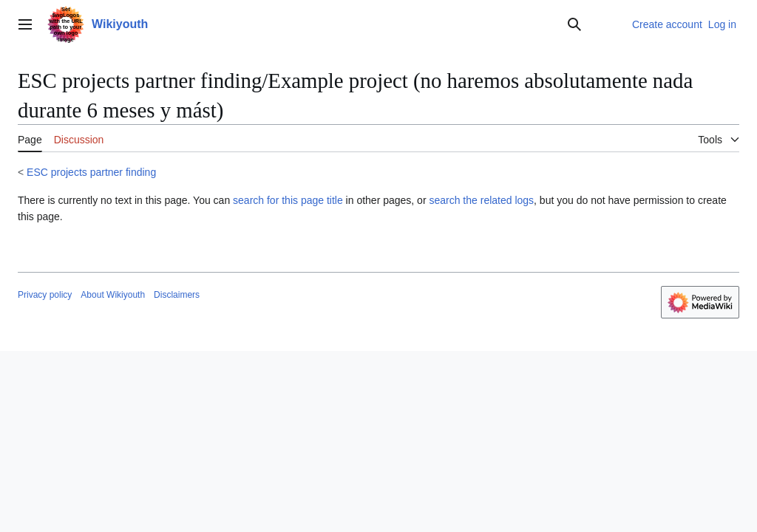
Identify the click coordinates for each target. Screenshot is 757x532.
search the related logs (481, 200)
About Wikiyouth (113, 295)
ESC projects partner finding (91, 172)
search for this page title (288, 200)
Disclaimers (177, 295)
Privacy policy (45, 295)
